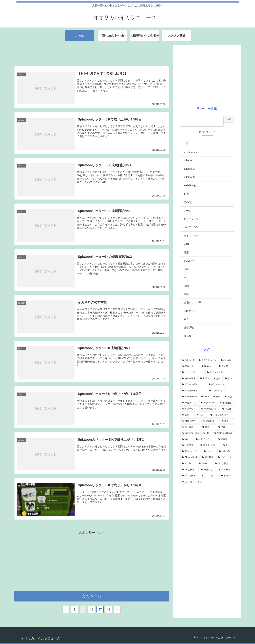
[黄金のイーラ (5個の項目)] (191, 452)
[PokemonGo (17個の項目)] (190, 397)
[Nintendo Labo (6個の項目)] (191, 433)
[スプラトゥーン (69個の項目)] (208, 360)
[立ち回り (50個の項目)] (190, 366)
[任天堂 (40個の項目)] (226, 366)
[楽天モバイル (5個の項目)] (210, 445)
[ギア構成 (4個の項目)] (208, 457)
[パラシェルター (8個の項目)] (221, 415)
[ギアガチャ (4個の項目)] (190, 476)
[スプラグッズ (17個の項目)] (221, 391)
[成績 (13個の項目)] (228, 397)
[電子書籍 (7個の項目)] (190, 427)
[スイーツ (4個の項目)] (226, 470)
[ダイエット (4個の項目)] (225, 457)
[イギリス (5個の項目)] (189, 445)
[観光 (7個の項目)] (208, 427)
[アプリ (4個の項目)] (188, 464)
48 (109, 610)
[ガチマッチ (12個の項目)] (208, 403)
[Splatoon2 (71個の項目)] (188, 360)
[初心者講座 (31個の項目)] (189, 379)
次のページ (92, 596)
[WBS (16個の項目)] (205, 397)
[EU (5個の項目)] (228, 445)
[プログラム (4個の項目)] (209, 476)
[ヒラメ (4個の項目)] (227, 476)
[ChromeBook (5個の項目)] (190, 457)
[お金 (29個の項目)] (217, 379)
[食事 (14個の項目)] (217, 397)
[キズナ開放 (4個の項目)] (224, 464)
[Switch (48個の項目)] (208, 366)
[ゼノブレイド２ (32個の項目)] (220, 372)
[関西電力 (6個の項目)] (225, 439)
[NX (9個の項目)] (202, 415)
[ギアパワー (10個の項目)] (190, 409)
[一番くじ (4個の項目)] (208, 470)
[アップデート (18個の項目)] (194, 391)
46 (92, 610)
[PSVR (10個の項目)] (227, 409)
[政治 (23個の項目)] (229, 379)
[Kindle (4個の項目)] (205, 464)
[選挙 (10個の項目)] (187, 415)
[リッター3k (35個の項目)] (193, 372)
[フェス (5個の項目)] (209, 452)
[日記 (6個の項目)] (207, 433)
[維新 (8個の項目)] (227, 421)
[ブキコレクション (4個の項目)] (207, 482)
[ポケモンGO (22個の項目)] (193, 385)
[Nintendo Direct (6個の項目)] (223, 433)
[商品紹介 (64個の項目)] (227, 360)
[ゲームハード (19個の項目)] (221, 385)
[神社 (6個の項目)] (187, 439)
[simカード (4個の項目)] (189, 470)
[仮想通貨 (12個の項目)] (226, 403)
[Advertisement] (92, 53)
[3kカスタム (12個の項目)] (189, 403)
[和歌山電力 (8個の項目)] (191, 421)
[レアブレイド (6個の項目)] (205, 439)
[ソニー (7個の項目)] (225, 427)
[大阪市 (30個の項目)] (205, 379)
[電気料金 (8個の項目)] (210, 421)
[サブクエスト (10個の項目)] (210, 409)
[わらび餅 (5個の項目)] (226, 452)
